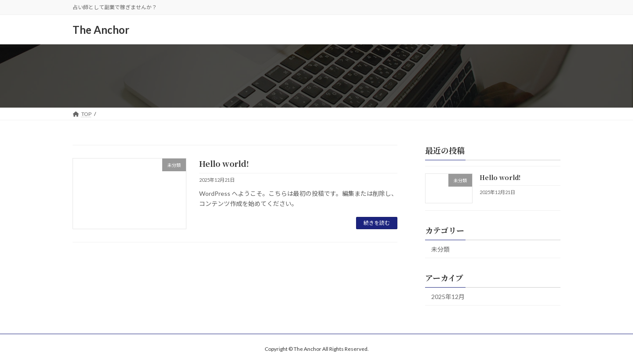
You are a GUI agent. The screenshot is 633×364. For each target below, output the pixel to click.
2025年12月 (448, 297)
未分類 (440, 249)
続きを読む (377, 223)
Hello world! (224, 163)
